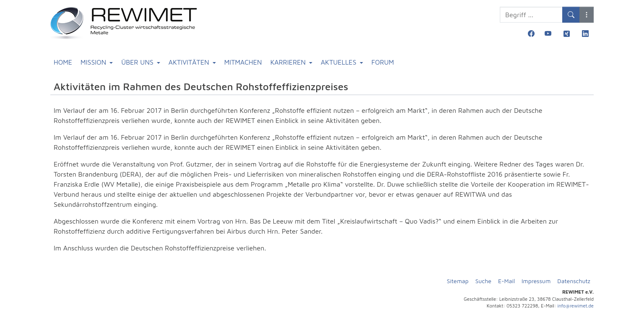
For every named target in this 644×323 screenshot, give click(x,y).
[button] (587, 15)
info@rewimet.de (576, 306)
